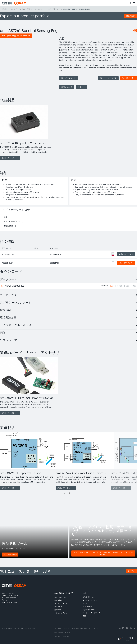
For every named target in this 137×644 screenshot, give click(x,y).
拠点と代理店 (59, 607)
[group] (27, 132)
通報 (84, 616)
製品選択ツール (10, 554)
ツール (85, 603)
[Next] (69, 493)
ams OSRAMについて (64, 593)
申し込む (131, 571)
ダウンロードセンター (91, 600)
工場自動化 (8, 226)
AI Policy (68, 632)
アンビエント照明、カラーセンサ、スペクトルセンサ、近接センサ (39, 9)
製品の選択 (131, 16)
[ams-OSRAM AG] (14, 3)
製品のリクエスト (126, 254)
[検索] (131, 3)
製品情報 (5, 9)
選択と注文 (129, 78)
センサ (13, 9)
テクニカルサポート (90, 610)
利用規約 (75, 628)
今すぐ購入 (126, 263)
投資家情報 (58, 600)
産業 (5, 217)
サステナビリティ (61, 603)
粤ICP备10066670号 (62, 636)
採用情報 (58, 610)
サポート (81, 87)
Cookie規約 (59, 632)
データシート (68, 78)
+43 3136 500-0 (12, 603)
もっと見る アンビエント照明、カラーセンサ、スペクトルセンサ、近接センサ (103, 553)
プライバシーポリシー (62, 628)
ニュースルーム (60, 597)
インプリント (93, 628)
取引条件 (84, 628)
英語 (112, 286)
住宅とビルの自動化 (12, 221)
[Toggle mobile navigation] (134, 3)
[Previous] (65, 493)
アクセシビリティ (61, 613)
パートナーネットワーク (91, 613)
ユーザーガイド (108, 78)
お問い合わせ (67, 87)
